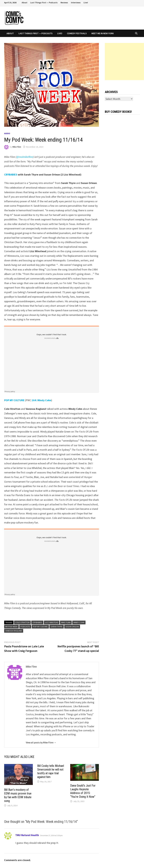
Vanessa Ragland (14, 631)
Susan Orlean (72, 627)
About (24, 3)
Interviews (76, 3)
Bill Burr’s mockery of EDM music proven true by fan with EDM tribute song (18, 795)
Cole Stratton (22, 622)
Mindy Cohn (79, 622)
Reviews (64, 3)
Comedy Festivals (77, 33)
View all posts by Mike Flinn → (41, 742)
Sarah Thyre (57, 627)
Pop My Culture (40, 627)
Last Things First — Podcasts (44, 3)
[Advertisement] (124, 62)
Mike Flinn (17, 147)
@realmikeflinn (25, 157)
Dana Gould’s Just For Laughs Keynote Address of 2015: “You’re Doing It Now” (83, 791)
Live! (86, 3)
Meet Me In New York (103, 33)
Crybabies (37, 622)
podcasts (25, 627)
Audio (7, 133)
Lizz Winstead (52, 622)
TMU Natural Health (27, 835)
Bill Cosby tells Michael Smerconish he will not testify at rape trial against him (51, 771)
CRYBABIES (11, 175)
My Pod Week (11, 627)
